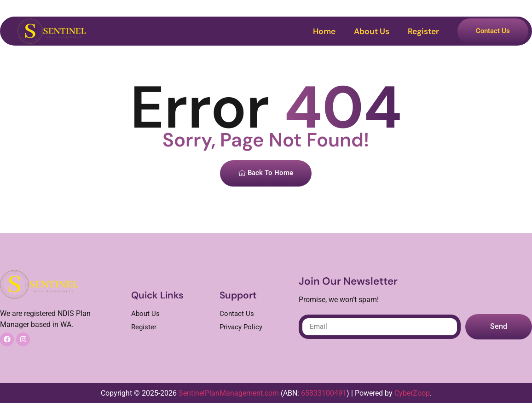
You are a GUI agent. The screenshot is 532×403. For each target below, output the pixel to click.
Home (324, 31)
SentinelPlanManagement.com (229, 393)
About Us (372, 31)
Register (423, 31)
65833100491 (324, 393)
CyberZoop (412, 393)
